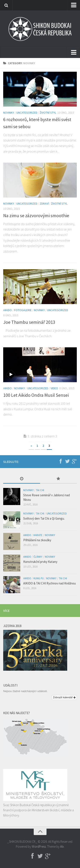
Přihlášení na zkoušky (37, 540)
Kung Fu (39, 578)
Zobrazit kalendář (64, 697)
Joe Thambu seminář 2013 (29, 322)
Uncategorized (27, 113)
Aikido (7, 310)
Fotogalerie (23, 310)
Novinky (9, 113)
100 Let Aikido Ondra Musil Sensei (36, 395)
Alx (62, 846)
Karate (38, 535)
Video (54, 388)
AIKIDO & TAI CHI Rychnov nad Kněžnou (49, 583)
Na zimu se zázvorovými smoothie (36, 216)
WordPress (39, 846)
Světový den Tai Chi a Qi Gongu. (44, 518)
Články (38, 557)
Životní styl (48, 113)
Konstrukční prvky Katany (40, 562)
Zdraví (44, 204)
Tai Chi (40, 490)
